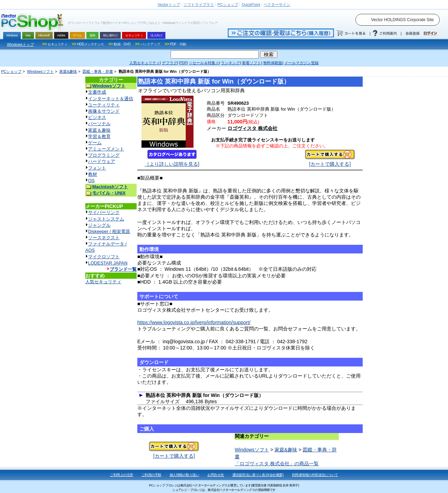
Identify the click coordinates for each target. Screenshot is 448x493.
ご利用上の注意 (122, 475)
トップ (169, 5)
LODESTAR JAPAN (108, 263)
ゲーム (95, 143)
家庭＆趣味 (99, 130)
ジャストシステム (106, 219)
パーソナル (99, 124)
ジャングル (99, 225)
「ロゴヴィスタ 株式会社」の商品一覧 (277, 464)
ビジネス (97, 117)
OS (91, 180)
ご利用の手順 (151, 475)
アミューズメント (106, 149)
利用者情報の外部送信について (315, 475)
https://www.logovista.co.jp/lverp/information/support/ (194, 322)
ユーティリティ (104, 105)
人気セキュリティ (103, 282)
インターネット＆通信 (111, 99)
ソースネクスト (104, 238)
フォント (97, 168)
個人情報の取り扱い (184, 475)
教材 (93, 174)
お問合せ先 (216, 475)
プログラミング (104, 155)
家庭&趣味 (68, 71)
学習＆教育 (99, 136)
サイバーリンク (104, 212)
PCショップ (11, 71)
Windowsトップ (20, 44)
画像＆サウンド (104, 111)
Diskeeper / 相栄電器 (109, 231)
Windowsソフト (41, 71)
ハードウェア (102, 161)
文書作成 (97, 92)
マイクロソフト (104, 257)
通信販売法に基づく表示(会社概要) (258, 475)
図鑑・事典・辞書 (98, 71)
